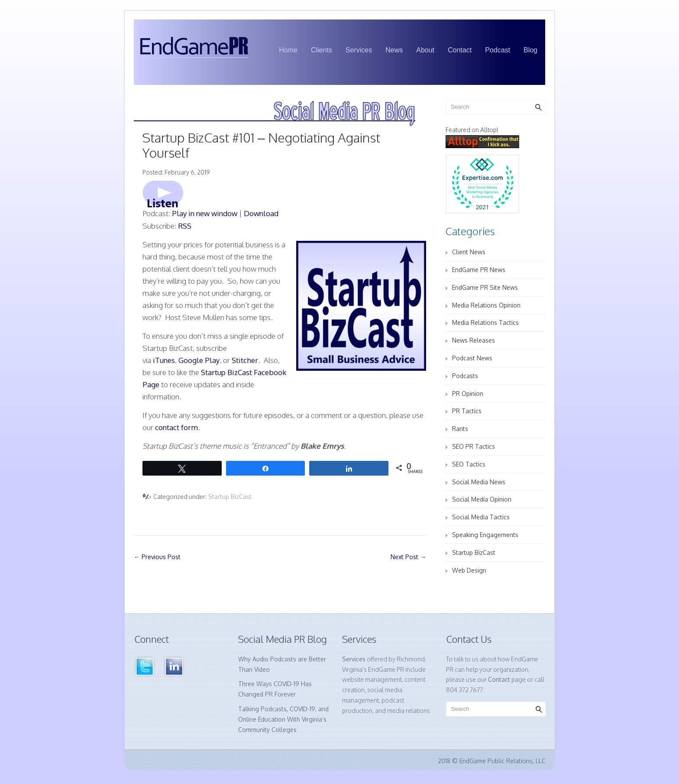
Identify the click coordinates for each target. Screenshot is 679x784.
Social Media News (479, 482)
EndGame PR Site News (485, 287)
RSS (185, 226)
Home (288, 50)
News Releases (474, 340)
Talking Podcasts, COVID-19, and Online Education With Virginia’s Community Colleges (283, 719)
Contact (460, 50)
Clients (322, 50)
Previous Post (157, 557)
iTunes (164, 360)
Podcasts (465, 376)
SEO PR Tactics (474, 446)
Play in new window (205, 213)
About (425, 50)
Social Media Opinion (482, 499)
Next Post (408, 557)
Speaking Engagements (485, 535)
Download (261, 213)
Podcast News (472, 358)
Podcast (498, 50)
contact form (176, 427)
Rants (460, 429)
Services (359, 50)
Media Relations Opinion (486, 305)
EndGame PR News (479, 270)
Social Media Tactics (481, 517)
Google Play (199, 360)
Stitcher (245, 360)
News (394, 50)
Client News (469, 252)
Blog (530, 50)
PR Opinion (468, 394)
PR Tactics (467, 411)
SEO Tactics (469, 464)
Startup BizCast (230, 497)
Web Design (469, 570)
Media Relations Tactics (485, 322)
